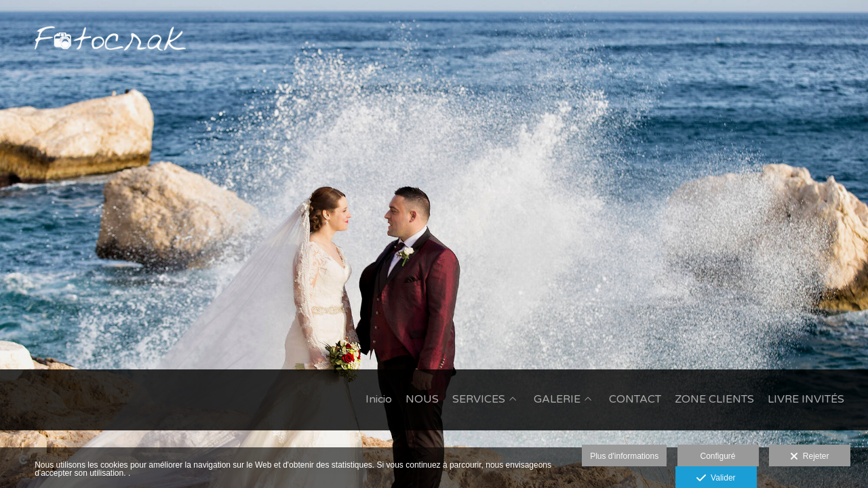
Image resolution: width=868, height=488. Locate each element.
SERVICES (479, 400)
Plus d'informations (624, 456)
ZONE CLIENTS (714, 400)
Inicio (379, 400)
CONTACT (635, 400)
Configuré (718, 456)
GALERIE (557, 400)
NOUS (422, 400)
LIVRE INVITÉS (806, 400)
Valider (716, 479)
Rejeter (809, 457)
